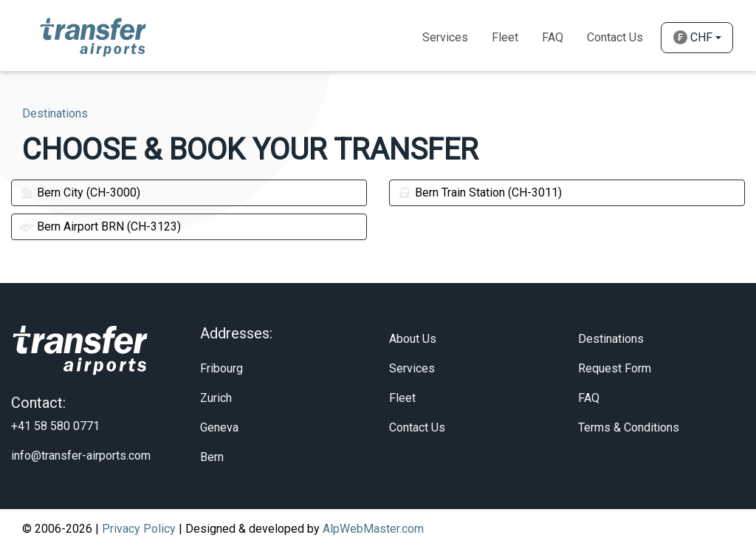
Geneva (219, 427)
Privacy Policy (139, 529)
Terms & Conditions (629, 427)
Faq (553, 37)
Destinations (611, 339)
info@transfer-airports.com (81, 456)
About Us (413, 339)
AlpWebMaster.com (373, 529)
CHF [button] (693, 37)
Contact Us (615, 37)
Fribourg (221, 368)
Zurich (216, 398)
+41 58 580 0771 (55, 426)
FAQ (589, 398)
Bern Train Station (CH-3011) (480, 192)
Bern (212, 457)
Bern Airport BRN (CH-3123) (100, 226)
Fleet (505, 37)
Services (445, 37)
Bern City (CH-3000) (80, 192)
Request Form (615, 368)
